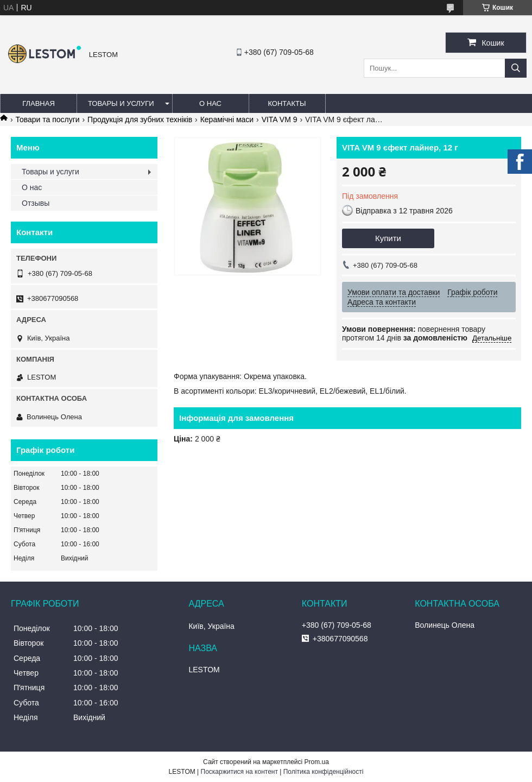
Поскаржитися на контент (239, 772)
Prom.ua (317, 762)
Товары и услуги (121, 103)
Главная (39, 103)
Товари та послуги (47, 119)
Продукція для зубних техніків (140, 119)
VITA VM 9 (280, 119)
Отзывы (36, 203)
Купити (388, 238)
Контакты (287, 103)
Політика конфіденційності (324, 772)
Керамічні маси (227, 119)
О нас (210, 103)
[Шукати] (516, 68)
